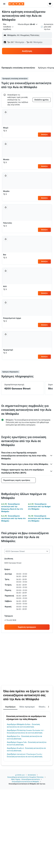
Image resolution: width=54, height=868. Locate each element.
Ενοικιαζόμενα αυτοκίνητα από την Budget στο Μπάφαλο (39, 506)
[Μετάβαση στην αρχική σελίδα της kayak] (16, 4)
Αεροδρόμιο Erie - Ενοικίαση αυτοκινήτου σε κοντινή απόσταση (24, 738)
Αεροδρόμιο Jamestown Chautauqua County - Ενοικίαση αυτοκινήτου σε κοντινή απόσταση (25, 755)
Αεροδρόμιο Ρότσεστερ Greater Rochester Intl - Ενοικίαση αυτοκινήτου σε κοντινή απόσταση (26, 732)
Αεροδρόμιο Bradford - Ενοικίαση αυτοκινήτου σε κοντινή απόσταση (26, 749)
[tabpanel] (27, 737)
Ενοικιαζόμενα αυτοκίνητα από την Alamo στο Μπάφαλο (39, 518)
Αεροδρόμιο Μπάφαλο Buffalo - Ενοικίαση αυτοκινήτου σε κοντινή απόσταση (23, 726)
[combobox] (8, 27)
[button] (4, 4)
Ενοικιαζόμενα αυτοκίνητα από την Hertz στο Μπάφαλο (13, 518)
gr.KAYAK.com (20, 775)
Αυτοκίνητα (32, 775)
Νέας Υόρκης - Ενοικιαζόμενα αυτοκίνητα (25, 779)
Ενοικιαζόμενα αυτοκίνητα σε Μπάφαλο (25, 782)
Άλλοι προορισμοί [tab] (27, 707)
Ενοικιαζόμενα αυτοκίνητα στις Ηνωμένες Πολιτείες (25, 777)
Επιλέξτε (44, 135)
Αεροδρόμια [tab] (10, 707)
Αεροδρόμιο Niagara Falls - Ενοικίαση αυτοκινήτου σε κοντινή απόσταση (27, 743)
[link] (27, 627)
